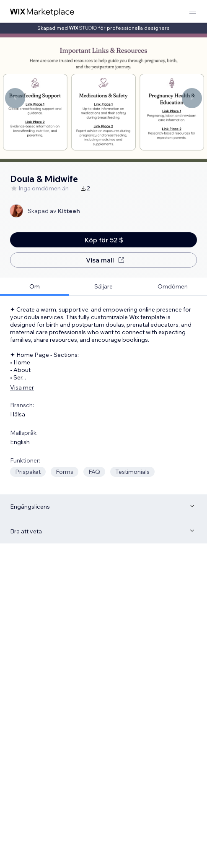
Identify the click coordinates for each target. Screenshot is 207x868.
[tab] (35, 287)
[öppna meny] (193, 12)
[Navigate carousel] (15, 98)
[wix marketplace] (42, 12)
